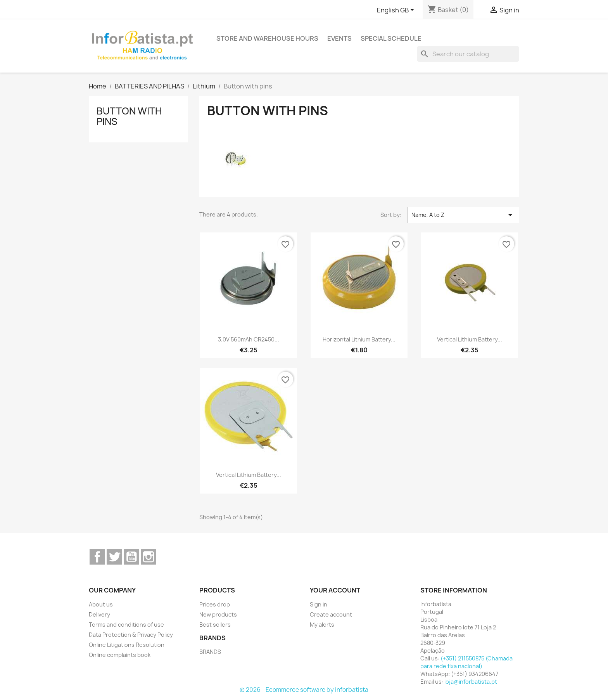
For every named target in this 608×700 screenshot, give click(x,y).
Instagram (149, 557)
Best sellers (215, 625)
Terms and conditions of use (126, 625)
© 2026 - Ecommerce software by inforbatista (304, 690)
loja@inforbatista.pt (471, 682)
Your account (335, 590)
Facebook (97, 557)
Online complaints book (120, 655)
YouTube (131, 557)
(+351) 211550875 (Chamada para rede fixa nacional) (466, 662)
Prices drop (215, 604)
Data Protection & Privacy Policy (131, 635)
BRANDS (210, 652)
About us (101, 604)
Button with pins (129, 116)
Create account (331, 614)
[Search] (468, 54)
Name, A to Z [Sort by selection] (463, 215)
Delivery (99, 614)
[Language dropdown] (397, 10)
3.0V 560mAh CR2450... (249, 339)
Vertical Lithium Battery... (470, 339)
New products (218, 614)
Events (339, 38)
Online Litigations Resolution (127, 645)
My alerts (322, 625)
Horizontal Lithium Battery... (359, 339)
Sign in (319, 604)
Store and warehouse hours (267, 38)
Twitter (114, 557)
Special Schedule (391, 38)
